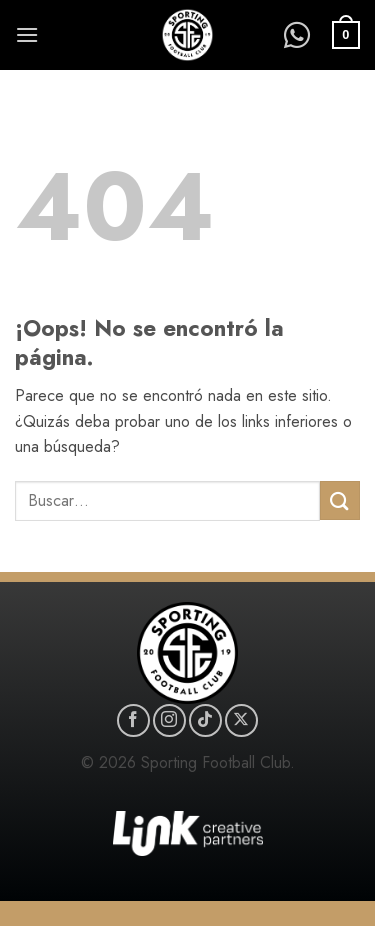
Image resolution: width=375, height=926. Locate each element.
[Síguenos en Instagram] (169, 720)
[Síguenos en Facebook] (133, 720)
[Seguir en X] (241, 720)
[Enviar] (340, 500)
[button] (27, 34)
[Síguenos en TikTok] (205, 720)
